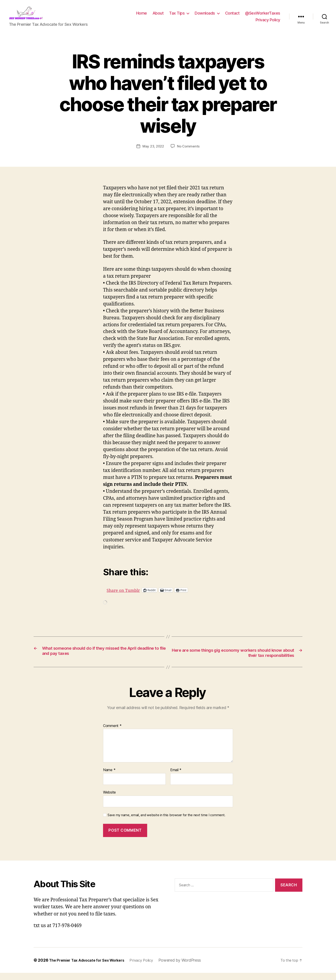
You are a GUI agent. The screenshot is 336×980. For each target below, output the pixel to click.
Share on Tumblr (140, 597)
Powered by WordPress (191, 967)
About (158, 16)
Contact (232, 16)
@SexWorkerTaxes (263, 16)
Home (142, 16)
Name (109, 777)
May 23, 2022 (153, 153)
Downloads (205, 16)
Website (109, 799)
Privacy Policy (268, 23)
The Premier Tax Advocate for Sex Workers (91, 967)
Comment (112, 733)
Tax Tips (177, 16)
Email (176, 777)
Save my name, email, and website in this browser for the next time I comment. (166, 822)
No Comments (189, 153)
